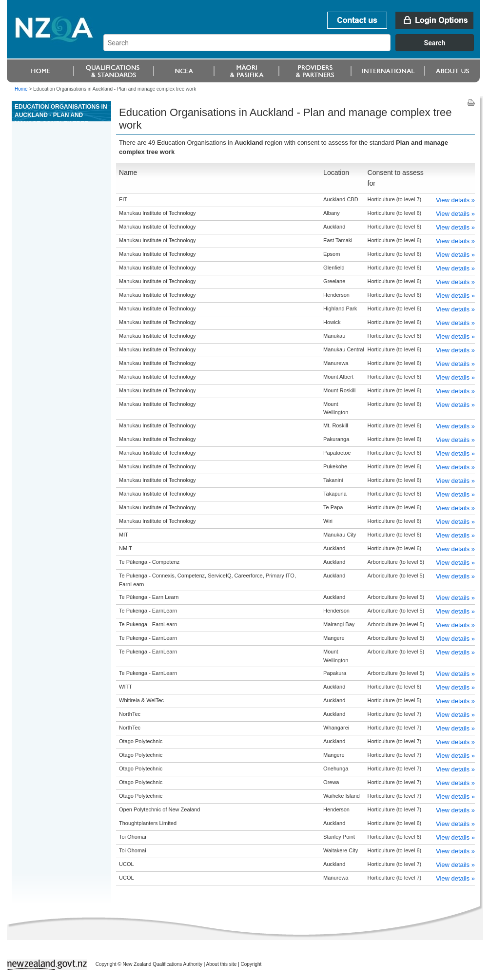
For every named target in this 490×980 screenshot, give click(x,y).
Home (21, 89)
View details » (455, 200)
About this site (222, 964)
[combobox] (293, 49)
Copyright (251, 964)
